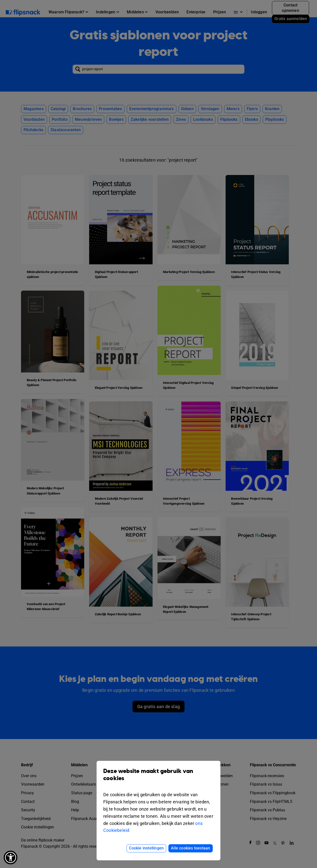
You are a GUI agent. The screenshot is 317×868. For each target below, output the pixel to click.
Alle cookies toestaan (190, 848)
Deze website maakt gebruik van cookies (158, 778)
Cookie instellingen (146, 848)
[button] (11, 857)
